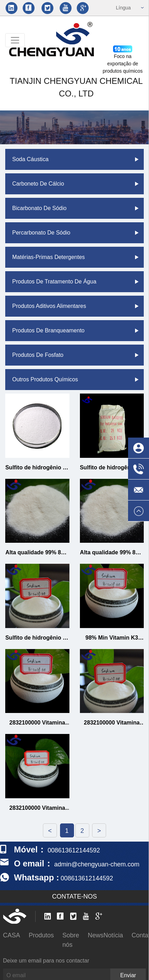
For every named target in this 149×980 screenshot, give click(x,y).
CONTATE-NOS (74, 896)
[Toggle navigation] (15, 40)
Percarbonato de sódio (41, 233)
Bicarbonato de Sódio (39, 208)
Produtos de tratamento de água (54, 282)
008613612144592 (87, 878)
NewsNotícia (105, 935)
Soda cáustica (30, 159)
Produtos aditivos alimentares (49, 306)
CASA (12, 935)
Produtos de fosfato (38, 355)
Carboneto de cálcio (38, 184)
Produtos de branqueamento (48, 330)
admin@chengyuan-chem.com (97, 864)
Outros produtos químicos (45, 379)
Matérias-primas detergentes (49, 257)
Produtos (41, 935)
